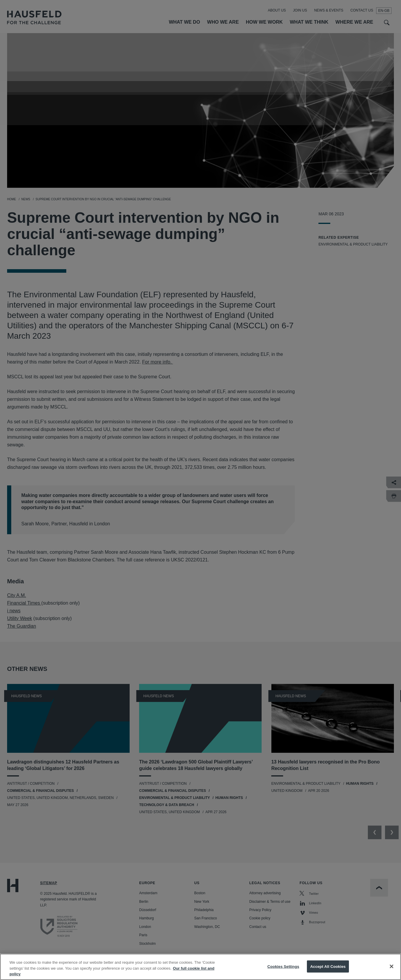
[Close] (392, 973)
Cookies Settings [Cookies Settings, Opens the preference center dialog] (284, 973)
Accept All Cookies (328, 973)
